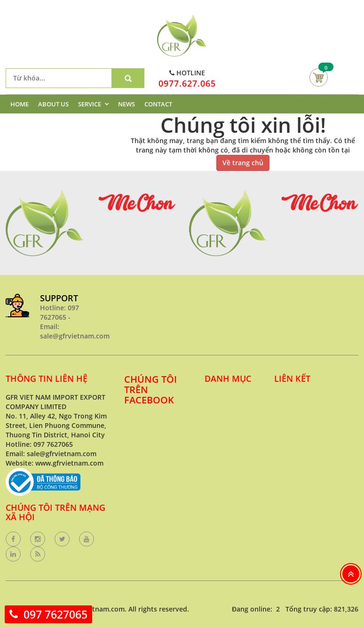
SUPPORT (59, 298)
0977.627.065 (187, 83)
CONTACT (158, 104)
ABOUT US (53, 104)
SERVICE (90, 104)
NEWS (127, 104)
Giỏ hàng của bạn (319, 77)
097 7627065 (55, 614)
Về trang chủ (243, 163)
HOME (20, 104)
